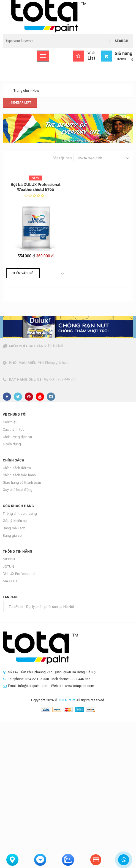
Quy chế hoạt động (18, 490)
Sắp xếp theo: (62, 158)
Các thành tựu (14, 429)
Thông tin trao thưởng (20, 514)
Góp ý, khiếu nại (15, 521)
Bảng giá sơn (13, 535)
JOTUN (8, 567)
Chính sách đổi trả (17, 468)
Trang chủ (21, 91)
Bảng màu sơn (14, 528)
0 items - (124, 59)
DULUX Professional (19, 574)
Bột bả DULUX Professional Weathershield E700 (36, 187)
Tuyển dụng (12, 444)
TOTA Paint (67, 700)
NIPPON (9, 559)
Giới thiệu (10, 422)
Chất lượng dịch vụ (17, 437)
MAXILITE (10, 581)
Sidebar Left (20, 103)
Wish (84, 56)
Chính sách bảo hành (19, 475)
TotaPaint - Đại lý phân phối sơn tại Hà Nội (41, 607)
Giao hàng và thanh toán (22, 482)
